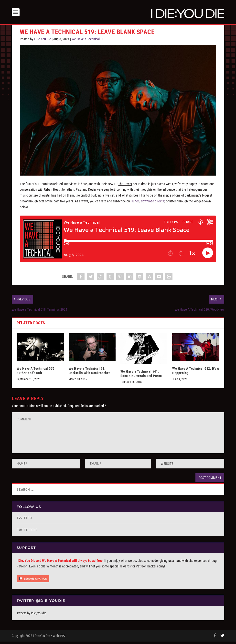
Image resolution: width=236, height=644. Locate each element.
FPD (63, 638)
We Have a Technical (86, 41)
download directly (153, 204)
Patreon (22, 569)
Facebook (27, 532)
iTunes (135, 204)
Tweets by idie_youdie (32, 615)
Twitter (24, 520)
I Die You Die (43, 41)
